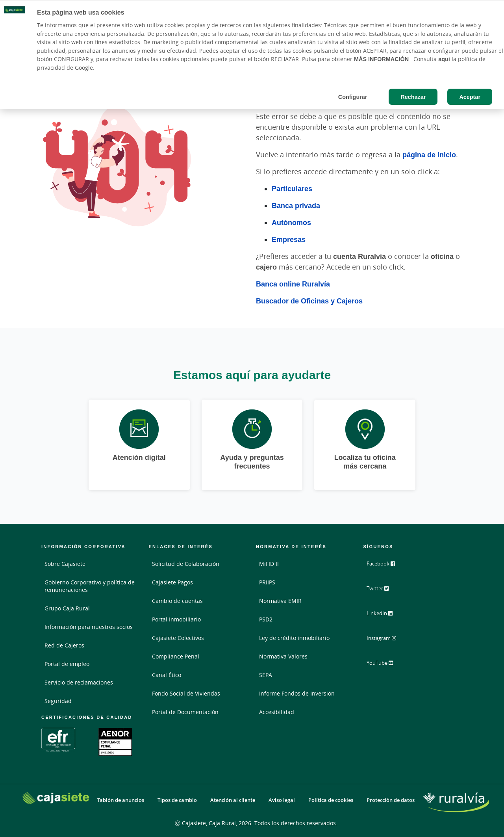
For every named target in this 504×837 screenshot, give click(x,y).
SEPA (266, 675)
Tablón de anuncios (121, 800)
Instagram (387, 640)
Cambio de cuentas (177, 601)
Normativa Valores (283, 656)
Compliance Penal (176, 656)
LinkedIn (384, 616)
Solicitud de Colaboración (186, 564)
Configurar (353, 97)
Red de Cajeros (64, 645)
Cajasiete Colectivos (178, 638)
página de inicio (429, 154)
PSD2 (266, 619)
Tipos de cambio (177, 800)
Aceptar (470, 97)
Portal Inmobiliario (176, 619)
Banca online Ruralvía (293, 284)
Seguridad (58, 701)
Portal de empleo (67, 664)
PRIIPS (267, 582)
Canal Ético (167, 675)
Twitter (383, 591)
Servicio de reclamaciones (79, 682)
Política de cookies (331, 800)
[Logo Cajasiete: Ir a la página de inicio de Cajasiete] (56, 798)
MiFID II (269, 564)
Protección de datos (391, 800)
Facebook (385, 567)
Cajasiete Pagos (172, 582)
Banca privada (296, 205)
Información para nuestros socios (89, 627)
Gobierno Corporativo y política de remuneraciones (90, 586)
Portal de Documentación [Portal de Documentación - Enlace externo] (185, 712)
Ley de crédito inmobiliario (294, 638)
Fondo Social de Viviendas (186, 693)
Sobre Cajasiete (65, 564)
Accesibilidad (277, 712)
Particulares (292, 188)
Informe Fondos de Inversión (297, 693)
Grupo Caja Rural (67, 608)
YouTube (385, 664)
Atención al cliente (233, 800)
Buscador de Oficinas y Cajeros (309, 301)
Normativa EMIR (280, 601)
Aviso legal (282, 800)
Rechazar (413, 97)
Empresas (289, 239)
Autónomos (291, 222)
